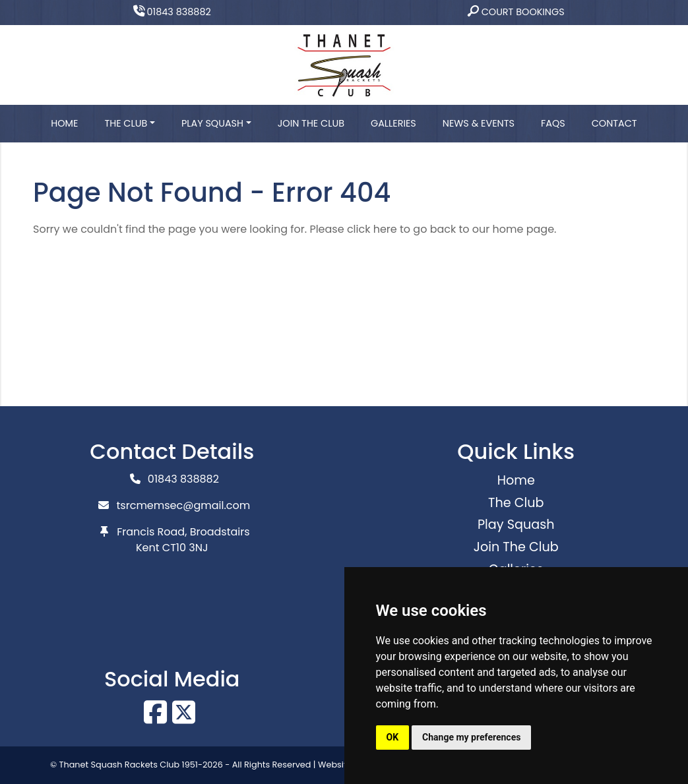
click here (372, 229)
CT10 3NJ (185, 548)
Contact (614, 123)
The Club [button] (126, 123)
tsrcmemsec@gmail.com (184, 505)
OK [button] (393, 737)
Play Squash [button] (212, 123)
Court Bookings (516, 12)
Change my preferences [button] (471, 737)
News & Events (479, 123)
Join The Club (311, 123)
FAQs (553, 123)
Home (64, 123)
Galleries (393, 123)
